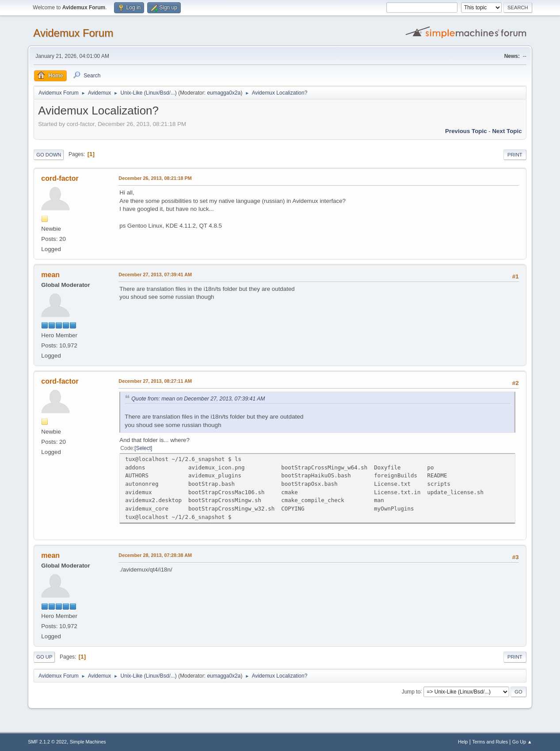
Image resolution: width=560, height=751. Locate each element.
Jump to (411, 691)
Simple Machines (88, 742)
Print (515, 155)
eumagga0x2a (224, 93)
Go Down (49, 155)
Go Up (44, 657)
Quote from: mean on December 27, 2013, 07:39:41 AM (198, 399)
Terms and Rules (490, 742)
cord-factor (60, 178)
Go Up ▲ (522, 742)
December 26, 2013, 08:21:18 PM (155, 178)
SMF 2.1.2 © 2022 (47, 742)
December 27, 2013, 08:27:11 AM (155, 381)
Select (143, 448)
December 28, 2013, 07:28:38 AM (155, 555)
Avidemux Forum (73, 33)
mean (50, 275)
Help (463, 742)
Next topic (507, 131)
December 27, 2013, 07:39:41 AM (155, 274)
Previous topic (466, 131)
